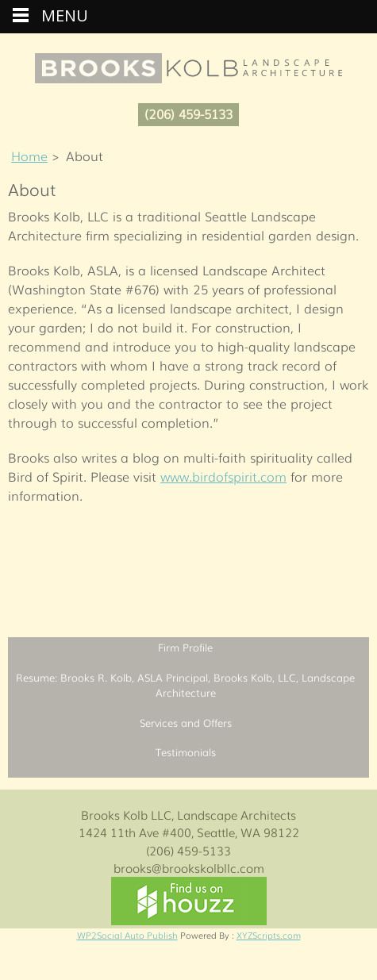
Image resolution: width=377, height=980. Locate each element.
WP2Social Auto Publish (127, 935)
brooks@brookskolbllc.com (189, 867)
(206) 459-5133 (188, 113)
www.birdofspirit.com (223, 476)
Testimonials (186, 752)
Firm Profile (185, 647)
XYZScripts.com (269, 935)
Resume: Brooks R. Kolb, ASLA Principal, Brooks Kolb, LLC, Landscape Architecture (185, 685)
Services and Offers (186, 723)
